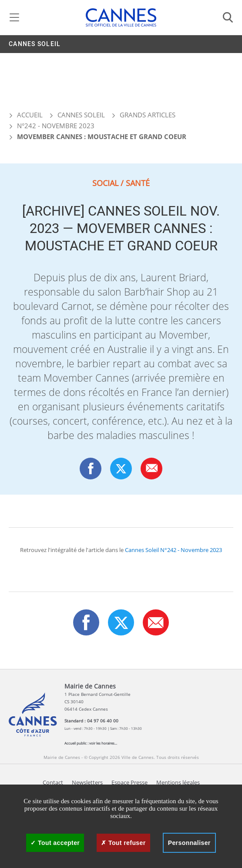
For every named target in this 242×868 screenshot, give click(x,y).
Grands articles (148, 115)
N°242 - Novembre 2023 (56, 126)
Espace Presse (129, 783)
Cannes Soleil (35, 44)
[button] (152, 468)
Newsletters (87, 783)
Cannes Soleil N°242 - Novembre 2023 (173, 550)
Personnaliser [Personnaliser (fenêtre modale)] (189, 843)
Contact (53, 783)
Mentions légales (178, 783)
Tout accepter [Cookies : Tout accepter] (55, 843)
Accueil (26, 115)
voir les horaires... (103, 743)
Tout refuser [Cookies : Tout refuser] (123, 843)
